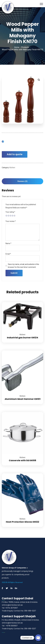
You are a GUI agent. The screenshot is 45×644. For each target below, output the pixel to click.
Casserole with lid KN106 (22, 460)
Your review (11, 221)
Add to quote (15, 154)
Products (25, 47)
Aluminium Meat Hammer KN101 (23, 399)
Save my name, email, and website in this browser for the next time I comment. (23, 266)
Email (8, 254)
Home (17, 47)
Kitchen (12, 168)
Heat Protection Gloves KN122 (22, 522)
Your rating (10, 212)
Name (8, 243)
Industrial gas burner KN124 (23, 338)
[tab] (22, 181)
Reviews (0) (22, 181)
